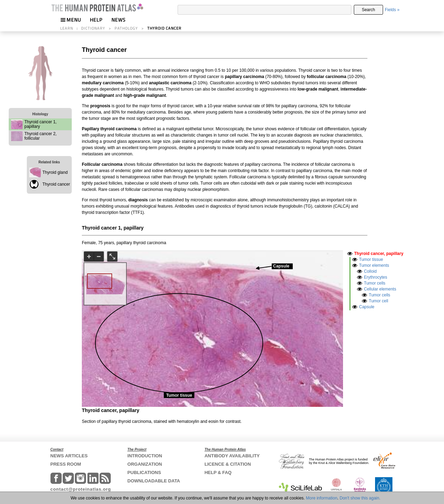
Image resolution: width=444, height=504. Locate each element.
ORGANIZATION (145, 464)
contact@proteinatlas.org (81, 489)
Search (368, 10)
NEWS (119, 20)
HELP (96, 20)
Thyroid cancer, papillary (379, 254)
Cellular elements (380, 289)
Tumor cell (379, 301)
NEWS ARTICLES (69, 456)
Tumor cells (375, 283)
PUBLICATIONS (144, 472)
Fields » (392, 10)
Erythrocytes (376, 277)
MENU (71, 20)
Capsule (367, 307)
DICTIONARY (93, 28)
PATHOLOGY (126, 28)
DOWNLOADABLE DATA (154, 481)
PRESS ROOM (66, 464)
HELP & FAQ (218, 472)
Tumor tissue (371, 259)
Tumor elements (374, 265)
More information (322, 498)
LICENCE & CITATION (228, 464)
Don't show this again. (360, 498)
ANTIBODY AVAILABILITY (232, 456)
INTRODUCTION (145, 456)
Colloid (370, 271)
